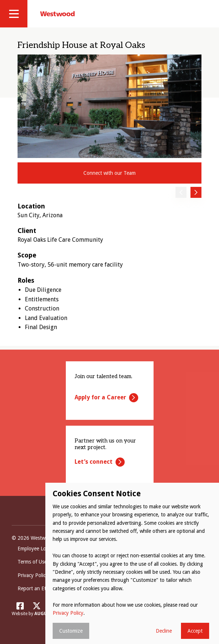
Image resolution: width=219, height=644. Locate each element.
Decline (164, 631)
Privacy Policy (68, 613)
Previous (181, 192)
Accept (195, 631)
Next (196, 192)
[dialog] (132, 563)
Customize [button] (71, 631)
